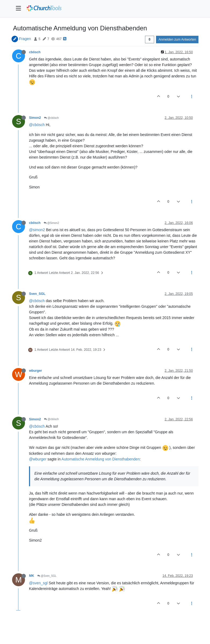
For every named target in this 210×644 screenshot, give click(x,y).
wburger (35, 371)
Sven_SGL (37, 294)
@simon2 (37, 230)
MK (32, 576)
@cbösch (51, 118)
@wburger (38, 459)
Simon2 (35, 118)
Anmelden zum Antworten (177, 40)
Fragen (25, 39)
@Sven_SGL (47, 576)
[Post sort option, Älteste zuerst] (149, 40)
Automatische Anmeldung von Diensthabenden (101, 459)
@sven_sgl (38, 583)
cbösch (35, 52)
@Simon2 (51, 223)
